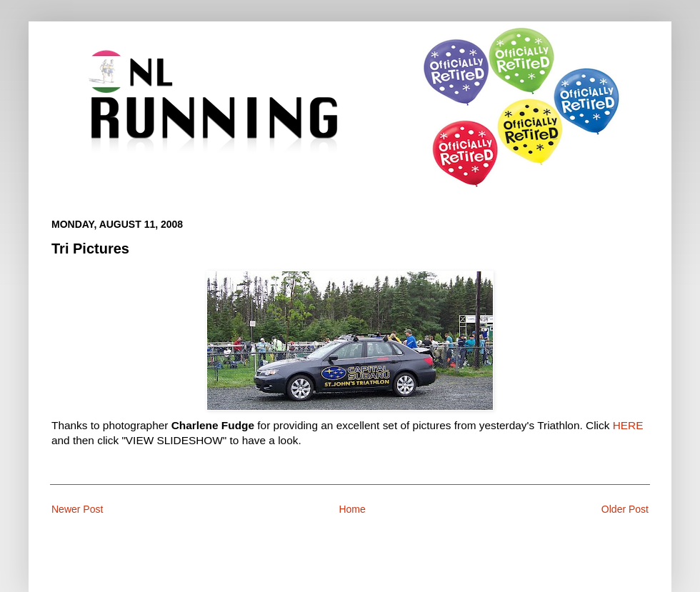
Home (352, 509)
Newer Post (77, 509)
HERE (628, 425)
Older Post (625, 509)
